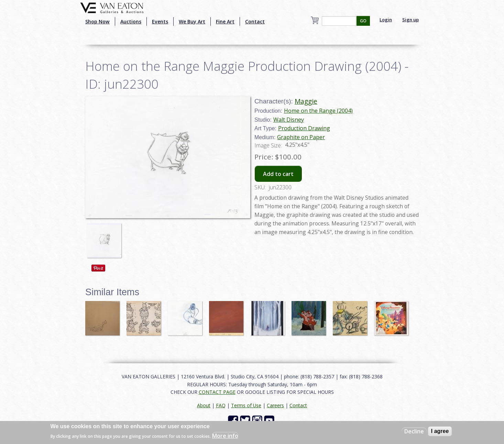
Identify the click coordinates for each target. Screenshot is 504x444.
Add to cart (278, 174)
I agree (440, 431)
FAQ (221, 405)
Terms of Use (246, 405)
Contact (255, 21)
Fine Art (225, 21)
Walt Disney (289, 120)
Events (160, 21)
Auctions (131, 21)
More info (225, 436)
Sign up (410, 20)
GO (363, 21)
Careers (275, 405)
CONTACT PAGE (217, 392)
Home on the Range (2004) (318, 111)
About (204, 405)
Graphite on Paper (301, 137)
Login (386, 20)
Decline (414, 431)
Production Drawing (304, 128)
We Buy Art (192, 21)
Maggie (306, 101)
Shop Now (97, 21)
